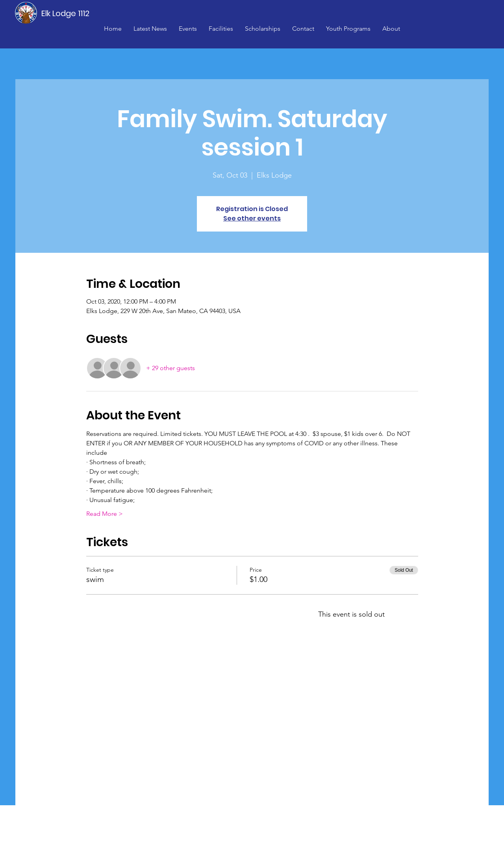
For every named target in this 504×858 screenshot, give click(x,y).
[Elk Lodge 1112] (66, 13)
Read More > (105, 514)
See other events (252, 218)
